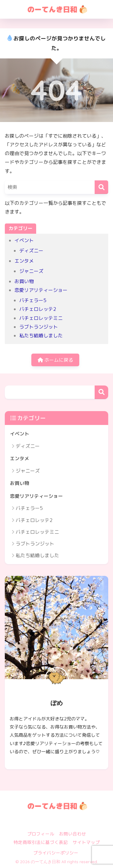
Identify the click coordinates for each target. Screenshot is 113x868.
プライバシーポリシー (56, 853)
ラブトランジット (39, 327)
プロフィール (41, 834)
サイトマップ (86, 842)
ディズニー (31, 251)
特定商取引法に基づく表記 (41, 842)
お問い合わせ (73, 834)
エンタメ (24, 261)
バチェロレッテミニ (41, 318)
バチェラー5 (33, 300)
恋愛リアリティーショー (41, 290)
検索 (101, 392)
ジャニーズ (31, 271)
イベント (24, 240)
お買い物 (24, 281)
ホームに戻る (55, 360)
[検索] (101, 187)
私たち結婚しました (41, 336)
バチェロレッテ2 (38, 309)
